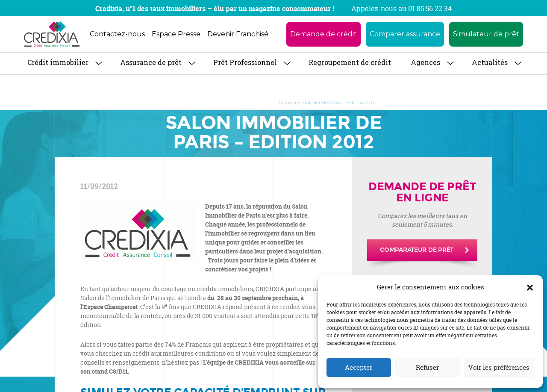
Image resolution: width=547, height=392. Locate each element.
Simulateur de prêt (486, 34)
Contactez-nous (117, 34)
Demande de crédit (323, 34)
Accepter (359, 367)
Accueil (179, 102)
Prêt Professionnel (245, 62)
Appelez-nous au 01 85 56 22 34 (401, 9)
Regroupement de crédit (350, 62)
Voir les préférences (499, 367)
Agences (425, 62)
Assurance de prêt (151, 62)
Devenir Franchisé (238, 34)
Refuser (427, 367)
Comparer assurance (405, 34)
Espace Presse (176, 34)
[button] (530, 287)
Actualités (490, 62)
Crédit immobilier (58, 62)
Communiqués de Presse (233, 102)
